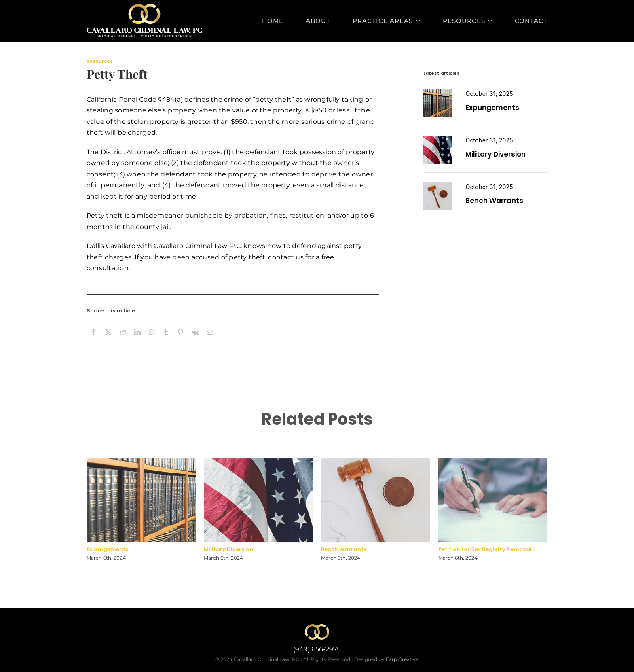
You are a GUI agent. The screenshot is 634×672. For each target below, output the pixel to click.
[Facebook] (94, 341)
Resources (100, 61)
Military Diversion (496, 154)
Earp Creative (402, 659)
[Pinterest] (180, 341)
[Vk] (195, 341)
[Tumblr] (166, 341)
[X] (108, 341)
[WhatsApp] (152, 341)
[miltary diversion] (437, 139)
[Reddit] (123, 341)
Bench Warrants (494, 201)
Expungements (492, 108)
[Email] (210, 341)
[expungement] (437, 92)
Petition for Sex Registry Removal (485, 552)
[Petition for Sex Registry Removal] (437, 185)
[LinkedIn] (137, 341)
